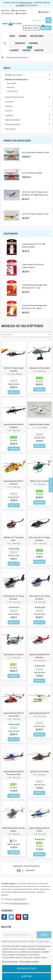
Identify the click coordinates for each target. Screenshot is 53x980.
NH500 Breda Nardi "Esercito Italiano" (14, 830)
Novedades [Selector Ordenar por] (7, 334)
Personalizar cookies (29, 961)
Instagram (25, 917)
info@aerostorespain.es (19, 903)
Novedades (20, 5)
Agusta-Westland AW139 (39, 713)
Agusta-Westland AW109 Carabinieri (14, 426)
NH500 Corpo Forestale (39, 481)
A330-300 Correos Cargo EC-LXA (35, 214)
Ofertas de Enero (26, 2)
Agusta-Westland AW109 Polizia (39, 830)
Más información (10, 961)
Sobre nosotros (19, 11)
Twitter (11, 917)
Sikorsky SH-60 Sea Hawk (39, 368)
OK (44, 935)
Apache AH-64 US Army (39, 772)
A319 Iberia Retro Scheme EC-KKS (35, 153)
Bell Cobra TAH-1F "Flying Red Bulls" (39, 539)
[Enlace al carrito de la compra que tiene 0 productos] (46, 28)
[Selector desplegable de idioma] (44, 12)
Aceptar (26, 976)
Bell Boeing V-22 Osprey (14, 655)
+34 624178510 (19, 899)
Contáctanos (8, 13)
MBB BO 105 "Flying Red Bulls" (14, 539)
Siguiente (31, 871)
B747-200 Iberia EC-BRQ (32, 173)
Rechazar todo (26, 969)
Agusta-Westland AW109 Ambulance (39, 656)
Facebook (4, 917)
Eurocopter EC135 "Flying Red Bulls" (14, 598)
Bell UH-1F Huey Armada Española (14, 370)
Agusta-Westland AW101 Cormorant (14, 483)
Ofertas (6, 11)
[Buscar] (41, 20)
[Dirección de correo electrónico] (19, 935)
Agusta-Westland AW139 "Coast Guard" (14, 715)
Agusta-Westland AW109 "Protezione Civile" (14, 773)
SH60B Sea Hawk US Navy (39, 425)
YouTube (18, 917)
